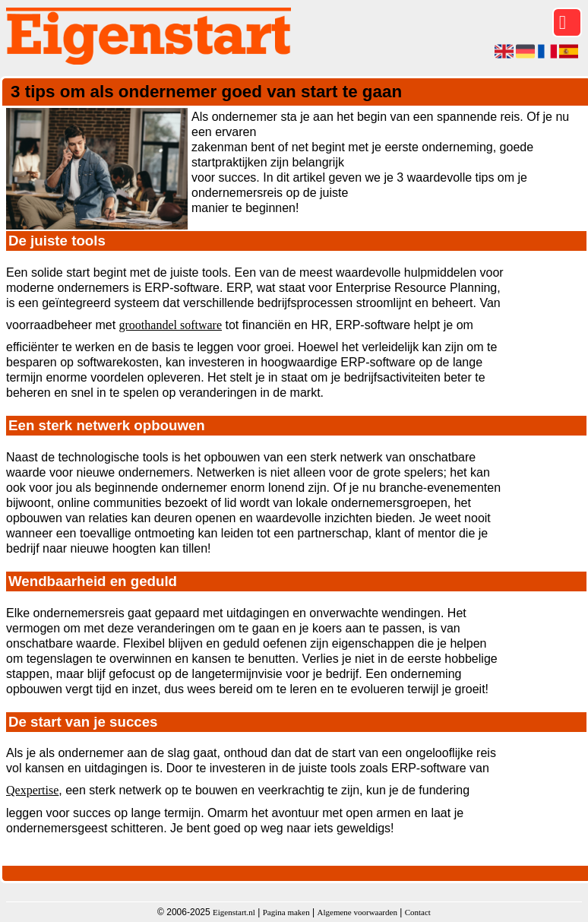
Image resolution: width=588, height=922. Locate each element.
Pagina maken (286, 912)
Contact (418, 912)
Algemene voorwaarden (357, 912)
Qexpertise (32, 790)
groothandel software (171, 325)
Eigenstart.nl (234, 912)
